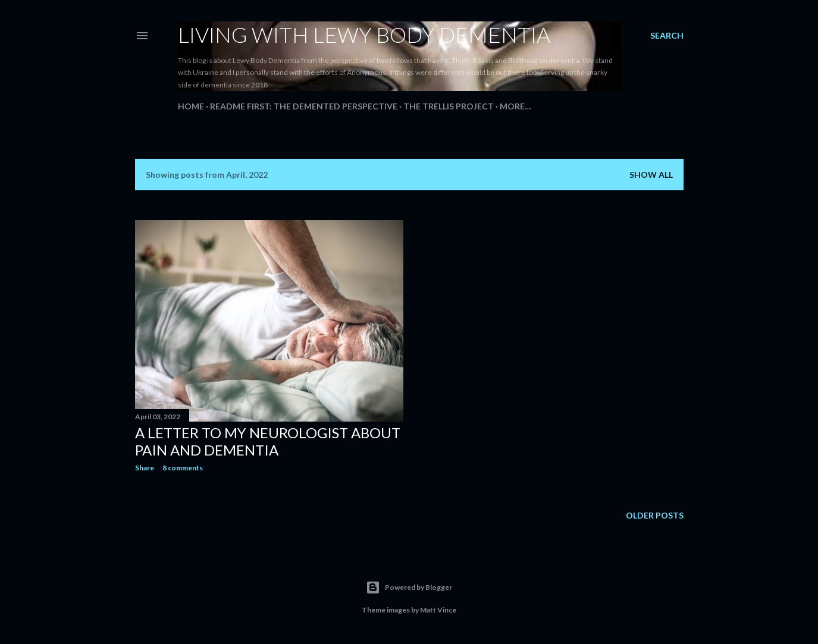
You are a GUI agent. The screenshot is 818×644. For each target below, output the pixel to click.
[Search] (667, 36)
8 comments (183, 468)
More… (515, 106)
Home (191, 106)
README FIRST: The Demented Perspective (304, 106)
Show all (651, 175)
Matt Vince (438, 610)
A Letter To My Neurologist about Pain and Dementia (268, 441)
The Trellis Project (449, 106)
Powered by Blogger (409, 588)
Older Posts (655, 515)
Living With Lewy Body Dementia (364, 34)
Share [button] (145, 468)
